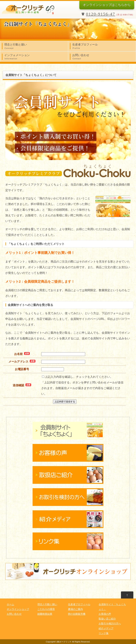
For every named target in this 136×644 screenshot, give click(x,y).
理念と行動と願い (35, 46)
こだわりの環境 (46, 609)
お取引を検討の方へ (110, 624)
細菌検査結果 (45, 614)
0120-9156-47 (101, 14)
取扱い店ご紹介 (107, 619)
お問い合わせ (103, 57)
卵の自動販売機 (77, 614)
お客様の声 (105, 614)
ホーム (10, 604)
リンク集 (104, 633)
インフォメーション (35, 57)
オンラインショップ (107, 5)
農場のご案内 (75, 609)
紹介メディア (106, 629)
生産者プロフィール (103, 46)
